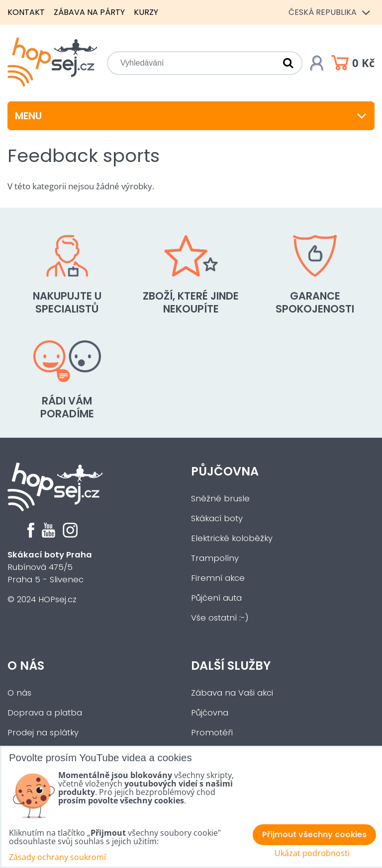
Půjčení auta (216, 598)
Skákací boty (217, 518)
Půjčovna (225, 471)
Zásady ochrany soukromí (57, 857)
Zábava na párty (89, 12)
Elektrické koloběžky (232, 538)
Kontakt (26, 12)
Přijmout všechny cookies (314, 834)
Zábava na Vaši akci (232, 693)
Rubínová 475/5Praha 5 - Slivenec (50, 567)
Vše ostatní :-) (220, 618)
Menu (191, 116)
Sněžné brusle (220, 499)
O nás (26, 666)
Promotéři (212, 733)
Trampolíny (215, 558)
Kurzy (146, 12)
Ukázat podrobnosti (312, 853)
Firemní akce (218, 578)
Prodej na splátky (43, 733)
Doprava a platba (45, 713)
